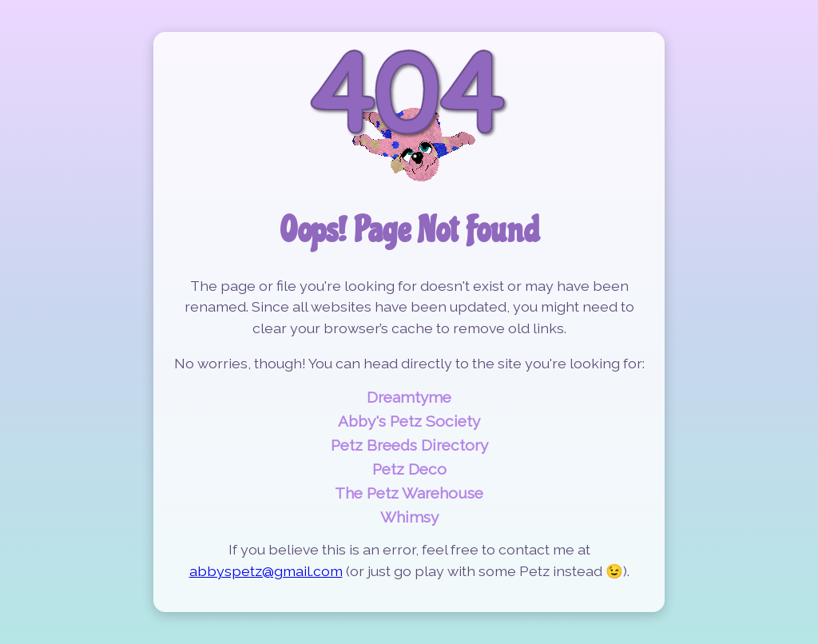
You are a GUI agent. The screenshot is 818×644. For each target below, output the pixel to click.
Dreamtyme (409, 397)
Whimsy (409, 517)
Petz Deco (409, 469)
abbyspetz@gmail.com (266, 571)
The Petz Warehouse (409, 493)
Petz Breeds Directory (409, 445)
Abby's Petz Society (409, 421)
